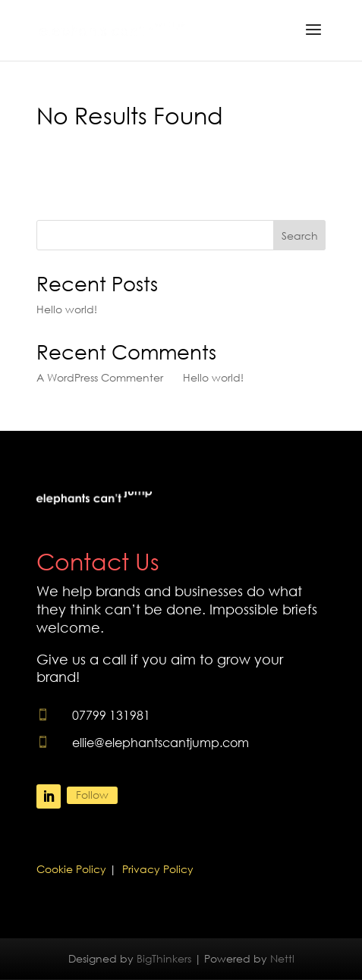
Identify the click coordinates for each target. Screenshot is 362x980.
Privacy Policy (158, 869)
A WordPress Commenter (100, 377)
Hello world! (67, 309)
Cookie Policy (71, 869)
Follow (92, 795)
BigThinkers (164, 958)
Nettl (282, 958)
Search (300, 236)
